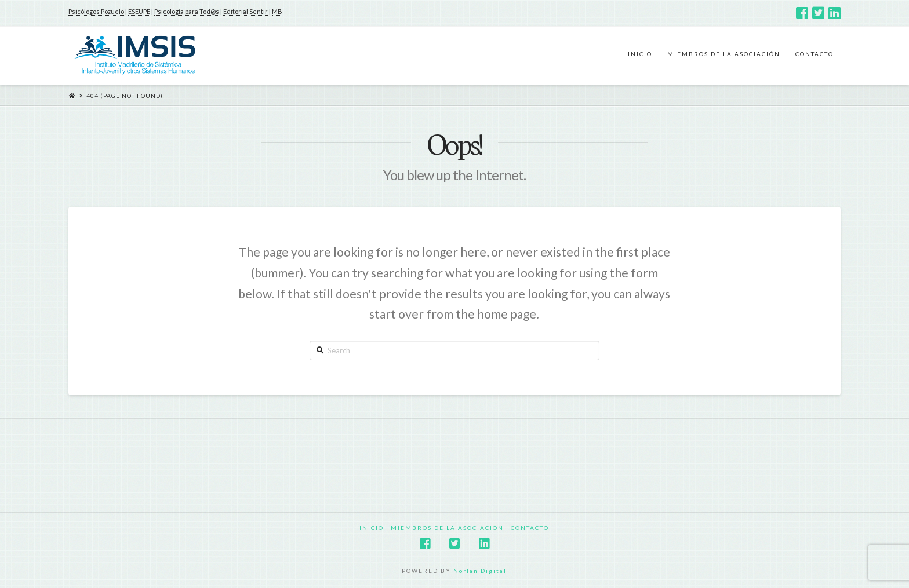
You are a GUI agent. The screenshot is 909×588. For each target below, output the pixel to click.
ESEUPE (139, 11)
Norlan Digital (480, 571)
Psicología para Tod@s (187, 11)
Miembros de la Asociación (447, 528)
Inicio (372, 528)
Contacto (530, 528)
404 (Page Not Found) (125, 96)
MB (277, 11)
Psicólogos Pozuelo (96, 11)
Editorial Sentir (246, 11)
